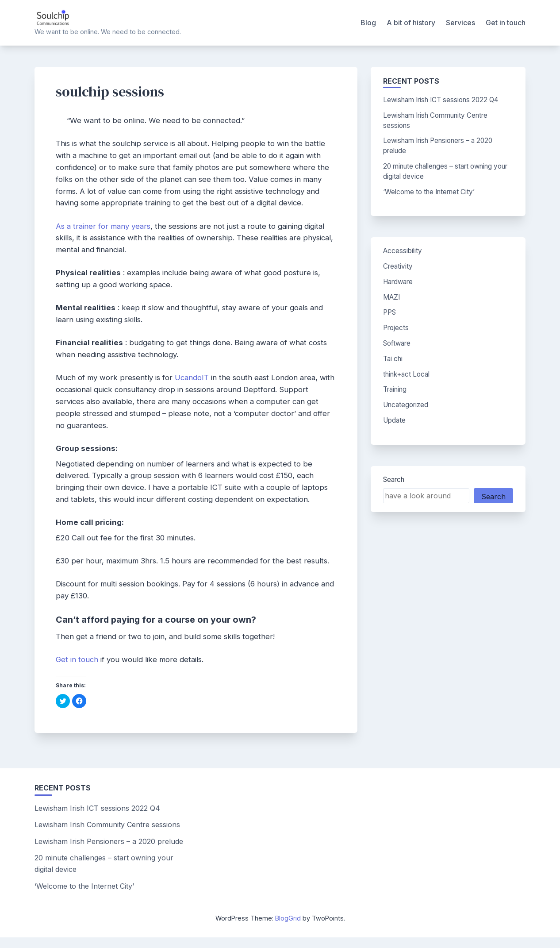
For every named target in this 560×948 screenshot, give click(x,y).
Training (395, 389)
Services (460, 23)
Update (394, 420)
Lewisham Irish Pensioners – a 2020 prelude (109, 841)
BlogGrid (288, 918)
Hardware (398, 282)
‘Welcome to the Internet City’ (429, 192)
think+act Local (406, 374)
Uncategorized (406, 405)
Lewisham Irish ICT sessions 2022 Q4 (441, 100)
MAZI (391, 297)
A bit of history (411, 23)
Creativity (398, 266)
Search (394, 480)
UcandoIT (192, 378)
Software (397, 343)
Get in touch (506, 23)
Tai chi (393, 359)
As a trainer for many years (103, 226)
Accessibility (403, 251)
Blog (368, 23)
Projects (396, 328)
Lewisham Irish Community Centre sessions (107, 825)
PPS (389, 312)
